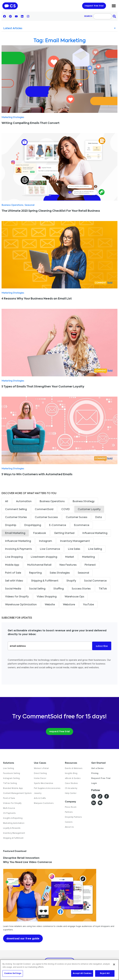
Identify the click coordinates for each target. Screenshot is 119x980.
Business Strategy (84, 502)
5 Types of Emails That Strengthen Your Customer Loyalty (43, 387)
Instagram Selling (11, 778)
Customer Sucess (77, 517)
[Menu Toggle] (114, 6)
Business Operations (12, 205)
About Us (69, 827)
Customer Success (46, 517)
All (7, 502)
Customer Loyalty (89, 509)
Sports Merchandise (44, 783)
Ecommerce (82, 525)
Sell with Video (14, 581)
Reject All (105, 973)
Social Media (13, 589)
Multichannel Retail (39, 565)
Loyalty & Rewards (12, 828)
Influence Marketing (95, 533)
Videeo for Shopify (17, 597)
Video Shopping (47, 597)
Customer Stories (16, 517)
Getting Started (64, 533)
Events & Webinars (74, 768)
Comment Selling (16, 509)
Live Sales (74, 549)
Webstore (69, 605)
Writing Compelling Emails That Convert (31, 123)
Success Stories (81, 589)
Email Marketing (15, 533)
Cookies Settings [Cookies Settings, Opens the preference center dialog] (13, 973)
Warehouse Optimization (21, 605)
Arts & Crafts (40, 798)
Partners (69, 812)
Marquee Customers (44, 803)
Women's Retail (41, 768)
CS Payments (9, 813)
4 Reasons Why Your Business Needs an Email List (37, 299)
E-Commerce (58, 525)
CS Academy (71, 788)
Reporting (35, 573)
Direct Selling (40, 773)
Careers (69, 822)
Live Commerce (50, 549)
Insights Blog (71, 773)
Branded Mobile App (13, 788)
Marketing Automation (14, 823)
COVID (66, 509)
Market (70, 557)
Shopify (71, 581)
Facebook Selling (12, 773)
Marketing (88, 557)
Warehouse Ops (74, 597)
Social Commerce (95, 581)
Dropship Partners (73, 817)
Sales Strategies (60, 573)
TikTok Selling (10, 783)
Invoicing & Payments (19, 549)
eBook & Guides (73, 778)
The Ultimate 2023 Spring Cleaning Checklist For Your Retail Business (51, 211)
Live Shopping (14, 557)
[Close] (114, 964)
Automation (24, 502)
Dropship (11, 525)
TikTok (103, 589)
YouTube (88, 605)
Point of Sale (13, 573)
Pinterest (90, 565)
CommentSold (44, 509)
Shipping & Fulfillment (45, 581)
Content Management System (17, 793)
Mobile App (12, 565)
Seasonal (30, 205)
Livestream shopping (44, 557)
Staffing (59, 589)
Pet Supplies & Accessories (47, 788)
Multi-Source (9, 808)
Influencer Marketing (18, 541)
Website (50, 605)
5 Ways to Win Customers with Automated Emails (37, 474)
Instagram (46, 541)
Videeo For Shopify (12, 803)
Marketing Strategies (13, 117)
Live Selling (95, 549)
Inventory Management (75, 541)
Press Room (71, 807)
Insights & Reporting (13, 818)
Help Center (71, 793)
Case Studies (71, 783)
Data (99, 517)
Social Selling (37, 589)
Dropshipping (33, 525)
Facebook (40, 533)
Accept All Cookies (82, 973)
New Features (68, 565)
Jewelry (38, 793)
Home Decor (40, 778)
